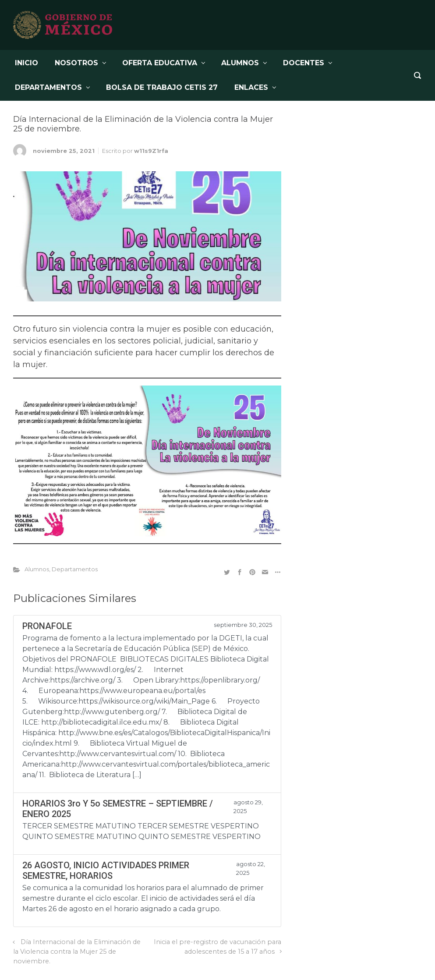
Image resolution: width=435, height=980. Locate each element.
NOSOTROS (76, 63)
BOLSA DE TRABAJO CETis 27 (162, 87)
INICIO (27, 63)
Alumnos (37, 569)
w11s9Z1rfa (151, 151)
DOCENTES (304, 63)
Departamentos (75, 569)
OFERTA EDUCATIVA (160, 63)
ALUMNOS (240, 63)
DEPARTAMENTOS (48, 87)
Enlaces (251, 87)
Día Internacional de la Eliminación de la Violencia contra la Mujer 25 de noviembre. (77, 951)
